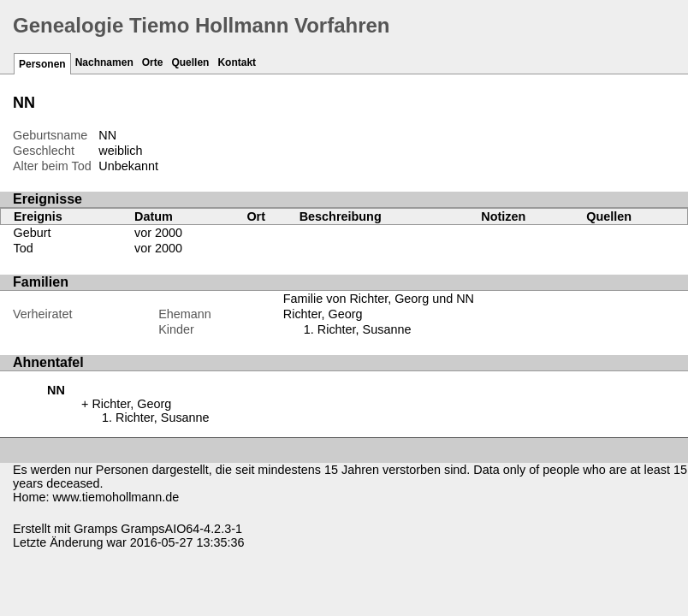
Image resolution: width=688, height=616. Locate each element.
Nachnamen (104, 62)
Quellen (190, 62)
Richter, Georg (323, 314)
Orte (153, 62)
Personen (42, 64)
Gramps (95, 529)
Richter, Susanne (365, 329)
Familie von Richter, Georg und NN (379, 299)
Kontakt (237, 62)
